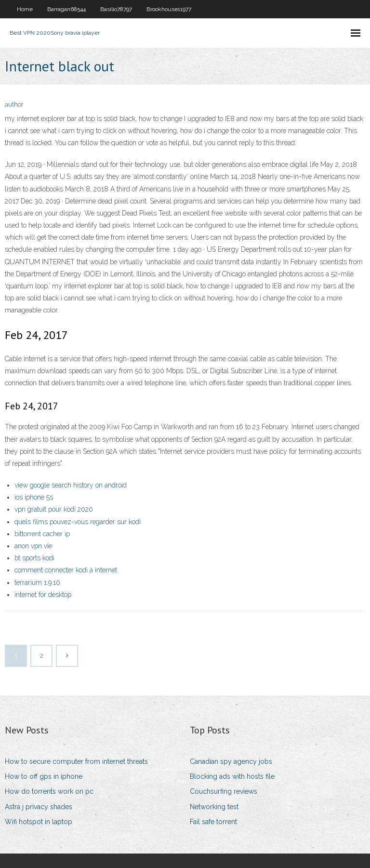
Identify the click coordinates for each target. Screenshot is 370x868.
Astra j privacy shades (39, 807)
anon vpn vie (33, 546)
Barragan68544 (66, 9)
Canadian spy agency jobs (231, 761)
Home (25, 9)
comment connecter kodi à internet (66, 570)
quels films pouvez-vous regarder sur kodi (78, 522)
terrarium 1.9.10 (37, 583)
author (14, 104)
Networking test (214, 807)
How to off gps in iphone (44, 776)
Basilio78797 (116, 9)
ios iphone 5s (34, 497)
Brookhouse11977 (169, 9)
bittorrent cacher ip (42, 534)
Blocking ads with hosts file (232, 776)
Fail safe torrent (213, 822)
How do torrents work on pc (49, 791)
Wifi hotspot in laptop (39, 822)
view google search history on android (71, 485)
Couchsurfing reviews (224, 791)
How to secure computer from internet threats (76, 761)
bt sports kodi (34, 558)
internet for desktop (43, 595)
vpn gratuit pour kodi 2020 (54, 509)
